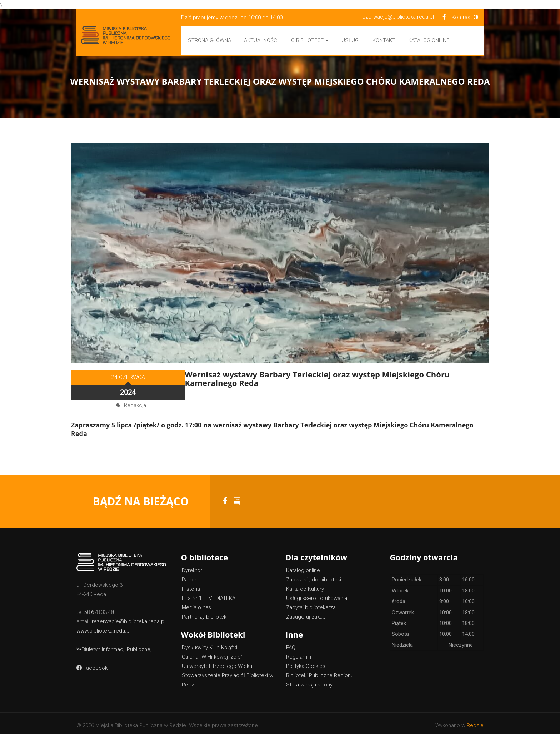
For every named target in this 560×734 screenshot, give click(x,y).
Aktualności (261, 40)
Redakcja (135, 387)
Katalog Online (429, 40)
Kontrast (465, 17)
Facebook (92, 664)
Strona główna (209, 40)
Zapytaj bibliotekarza (311, 603)
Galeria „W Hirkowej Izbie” (212, 653)
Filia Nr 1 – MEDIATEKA (209, 594)
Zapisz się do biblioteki (314, 575)
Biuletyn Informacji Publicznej (114, 645)
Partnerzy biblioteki (205, 613)
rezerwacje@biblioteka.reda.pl (397, 17)
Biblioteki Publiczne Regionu (320, 671)
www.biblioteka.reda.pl (104, 626)
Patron (190, 575)
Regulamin (299, 653)
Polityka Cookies (306, 662)
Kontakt (384, 40)
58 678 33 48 (99, 608)
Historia (191, 585)
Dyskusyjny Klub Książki (209, 643)
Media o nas (196, 603)
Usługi (351, 40)
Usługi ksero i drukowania (317, 594)
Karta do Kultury (305, 585)
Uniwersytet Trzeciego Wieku (217, 662)
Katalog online (303, 566)
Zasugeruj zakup (306, 613)
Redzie (475, 721)
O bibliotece (310, 40)
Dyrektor (192, 566)
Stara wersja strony (309, 680)
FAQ (291, 643)
